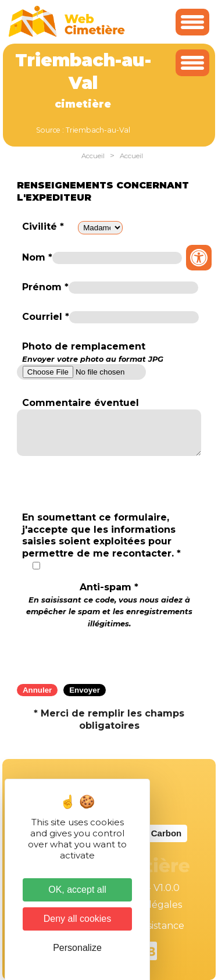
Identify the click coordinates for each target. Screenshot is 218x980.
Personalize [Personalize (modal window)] (77, 948)
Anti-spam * (109, 605)
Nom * (37, 257)
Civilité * (43, 227)
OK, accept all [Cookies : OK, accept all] (77, 890)
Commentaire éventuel (81, 403)
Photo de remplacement (93, 352)
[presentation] (109, 653)
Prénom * (45, 287)
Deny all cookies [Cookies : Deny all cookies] (78, 919)
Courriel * (46, 317)
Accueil (93, 156)
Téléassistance (151, 926)
